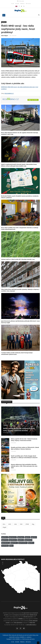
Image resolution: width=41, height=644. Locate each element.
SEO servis (28, 3)
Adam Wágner (5, 36)
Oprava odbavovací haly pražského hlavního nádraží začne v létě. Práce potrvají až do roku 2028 (24, 466)
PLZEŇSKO (6, 425)
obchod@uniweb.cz (32, 625)
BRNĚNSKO (4, 22)
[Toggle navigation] (4, 15)
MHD (10, 524)
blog (33, 524)
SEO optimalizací (18, 623)
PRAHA (3, 464)
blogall (4, 527)
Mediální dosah (33, 615)
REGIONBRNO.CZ (9, 93)
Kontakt (17, 3)
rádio (15, 524)
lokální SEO (32, 623)
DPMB (27, 524)
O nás (13, 3)
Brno (4, 524)
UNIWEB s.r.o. (22, 619)
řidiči (21, 524)
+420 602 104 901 (10, 625)
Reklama (22, 3)
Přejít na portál (33, 100)
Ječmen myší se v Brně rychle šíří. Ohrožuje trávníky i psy (18, 259)
